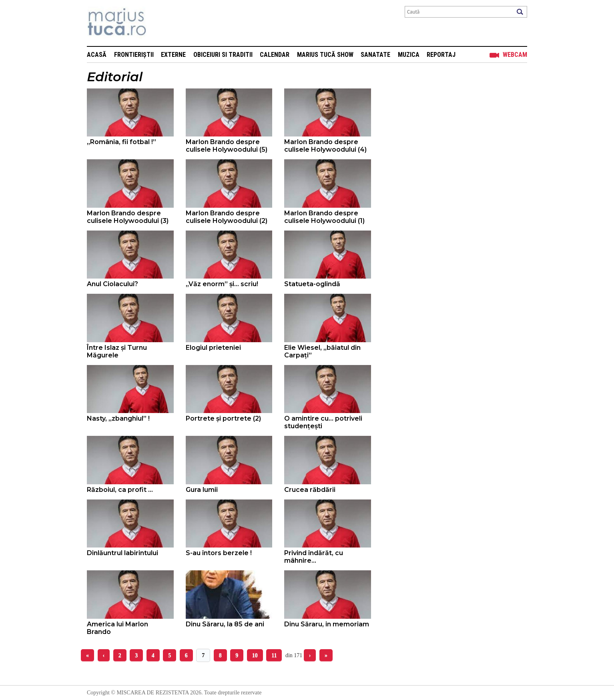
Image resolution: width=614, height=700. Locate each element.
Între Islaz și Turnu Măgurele (117, 351)
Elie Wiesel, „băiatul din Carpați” (322, 351)
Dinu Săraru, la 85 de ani (225, 624)
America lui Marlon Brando (117, 628)
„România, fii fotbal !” (121, 142)
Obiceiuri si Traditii (223, 55)
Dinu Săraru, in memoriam (327, 624)
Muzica (409, 55)
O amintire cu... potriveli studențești (323, 422)
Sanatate (375, 55)
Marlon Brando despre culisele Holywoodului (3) (128, 217)
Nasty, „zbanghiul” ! (118, 418)
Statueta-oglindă (312, 284)
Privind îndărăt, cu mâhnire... (314, 557)
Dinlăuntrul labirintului (122, 553)
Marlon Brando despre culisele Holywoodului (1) (324, 217)
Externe (173, 55)
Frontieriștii (134, 55)
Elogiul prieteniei (213, 348)
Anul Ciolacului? (112, 284)
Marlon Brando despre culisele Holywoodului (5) (227, 146)
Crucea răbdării (310, 490)
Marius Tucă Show (325, 55)
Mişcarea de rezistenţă (160, 23)
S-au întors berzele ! (219, 553)
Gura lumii (202, 490)
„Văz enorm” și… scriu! (222, 284)
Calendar (275, 55)
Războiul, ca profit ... (120, 490)
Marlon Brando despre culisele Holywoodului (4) (325, 146)
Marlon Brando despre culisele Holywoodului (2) (227, 217)
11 (274, 655)
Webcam (515, 55)
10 (255, 655)
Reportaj (441, 55)
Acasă (97, 55)
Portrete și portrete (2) (223, 418)
